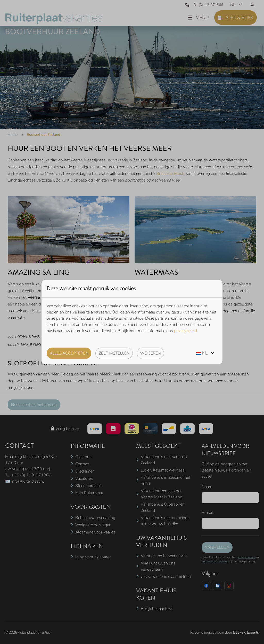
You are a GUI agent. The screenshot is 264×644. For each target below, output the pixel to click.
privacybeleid (185, 331)
